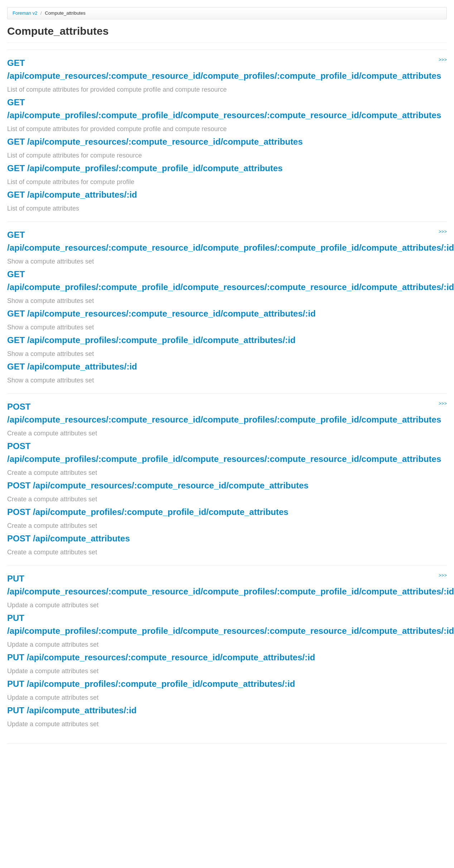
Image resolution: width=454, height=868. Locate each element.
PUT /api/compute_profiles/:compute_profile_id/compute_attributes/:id (151, 684)
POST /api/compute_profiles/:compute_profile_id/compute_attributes (148, 512)
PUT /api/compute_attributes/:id (72, 710)
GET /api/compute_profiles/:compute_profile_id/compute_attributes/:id (151, 340)
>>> (443, 60)
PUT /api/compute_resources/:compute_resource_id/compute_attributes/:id (161, 657)
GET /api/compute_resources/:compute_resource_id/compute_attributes (155, 142)
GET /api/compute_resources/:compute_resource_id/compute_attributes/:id (161, 314)
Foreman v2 (25, 13)
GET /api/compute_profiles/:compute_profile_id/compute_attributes (145, 168)
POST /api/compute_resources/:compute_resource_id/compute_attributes (158, 485)
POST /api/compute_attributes (69, 538)
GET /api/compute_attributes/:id (72, 195)
